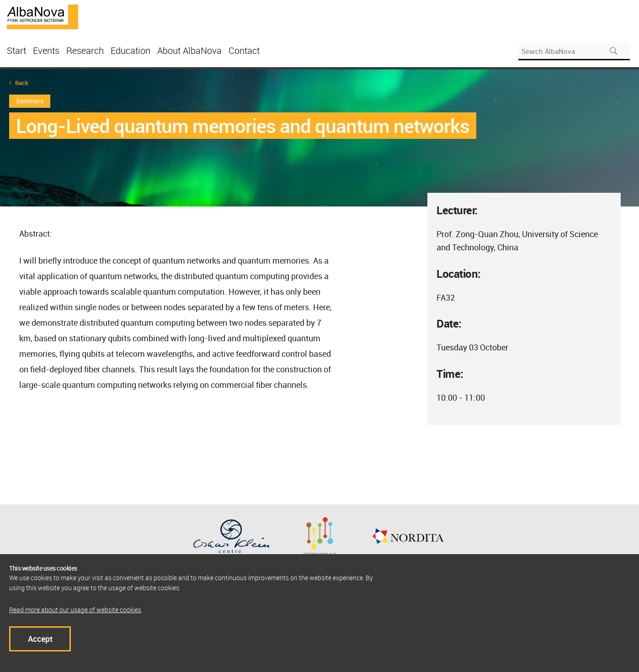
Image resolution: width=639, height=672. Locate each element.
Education (130, 50)
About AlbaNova (189, 50)
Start (16, 50)
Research (85, 50)
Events (46, 50)
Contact (244, 50)
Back (22, 83)
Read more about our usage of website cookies (75, 610)
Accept (40, 639)
